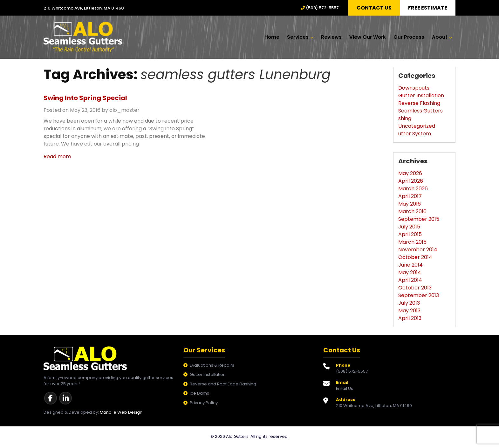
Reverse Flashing (419, 104)
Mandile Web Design (121, 414)
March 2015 (412, 243)
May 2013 (409, 312)
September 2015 (419, 220)
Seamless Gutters (420, 112)
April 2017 (410, 197)
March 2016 (412, 213)
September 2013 (419, 297)
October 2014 (415, 258)
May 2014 (410, 274)
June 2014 (410, 266)
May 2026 (410, 175)
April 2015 (410, 236)
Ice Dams (199, 395)
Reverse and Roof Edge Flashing (223, 385)
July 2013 (409, 304)
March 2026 (413, 190)
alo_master (124, 111)
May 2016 (410, 205)
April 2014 (410, 281)
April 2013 (410, 319)
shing (405, 120)
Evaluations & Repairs (212, 367)
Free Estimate (428, 8)
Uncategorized (417, 127)
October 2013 (415, 289)
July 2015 (409, 228)
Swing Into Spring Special (85, 99)
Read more (57, 158)
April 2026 (411, 182)
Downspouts (414, 89)
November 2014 (418, 251)
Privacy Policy (204, 404)
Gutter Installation (421, 97)
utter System (415, 135)
